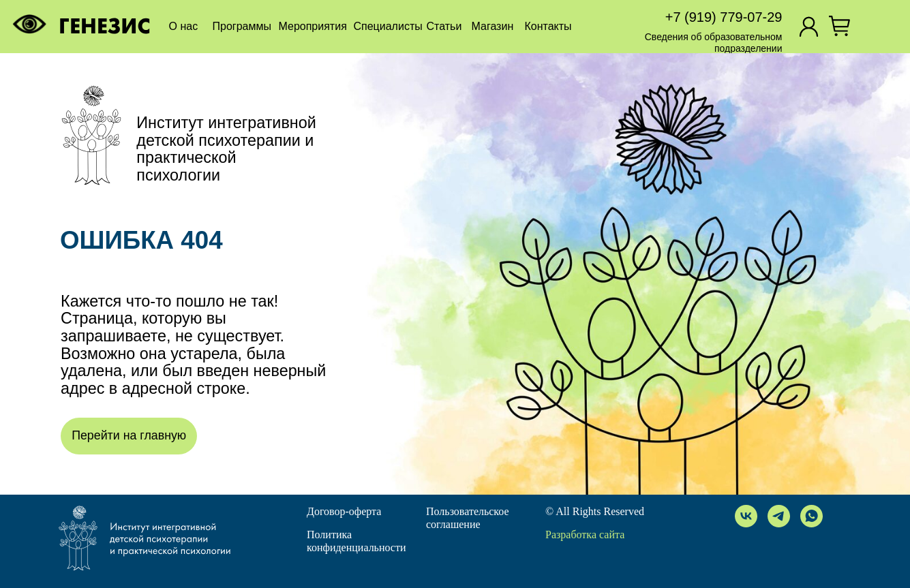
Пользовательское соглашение (468, 518)
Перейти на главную (129, 435)
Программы (242, 26)
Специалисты (388, 26)
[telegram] (779, 516)
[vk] (746, 516)
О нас (184, 26)
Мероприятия (313, 26)
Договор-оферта (344, 511)
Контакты (548, 26)
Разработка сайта (585, 535)
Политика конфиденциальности (357, 541)
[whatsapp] (812, 516)
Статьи (444, 26)
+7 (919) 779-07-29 (724, 17)
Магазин (493, 26)
